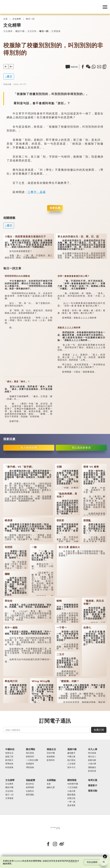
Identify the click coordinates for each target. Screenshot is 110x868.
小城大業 (71, 791)
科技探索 (9, 767)
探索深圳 (30, 757)
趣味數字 (71, 753)
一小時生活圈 (32, 760)
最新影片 (93, 785)
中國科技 (10, 749)
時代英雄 (92, 753)
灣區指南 (30, 767)
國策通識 (71, 795)
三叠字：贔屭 (37, 192)
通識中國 (72, 749)
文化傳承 (8, 31)
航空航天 (9, 760)
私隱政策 (73, 861)
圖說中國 (20, 31)
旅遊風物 (51, 757)
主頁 (5, 19)
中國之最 (71, 757)
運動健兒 (92, 767)
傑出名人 (92, 757)
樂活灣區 (31, 749)
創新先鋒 (92, 760)
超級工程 (9, 757)
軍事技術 (9, 764)
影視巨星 (92, 771)
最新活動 (93, 791)
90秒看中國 (73, 784)
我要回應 (55, 208)
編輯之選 (51, 787)
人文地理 (71, 764)
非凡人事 (93, 749)
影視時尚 (51, 760)
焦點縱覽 (31, 780)
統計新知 (71, 760)
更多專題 (71, 805)
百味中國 (51, 753)
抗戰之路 (71, 798)
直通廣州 (30, 764)
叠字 (10, 76)
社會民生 (30, 791)
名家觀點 (51, 780)
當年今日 (71, 767)
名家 (49, 784)
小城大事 (92, 764)
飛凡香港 (30, 753)
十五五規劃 (72, 787)
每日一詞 (30, 19)
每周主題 (93, 780)
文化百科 (32, 31)
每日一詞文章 (12, 268)
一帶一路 (71, 802)
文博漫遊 (56, 31)
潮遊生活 (51, 749)
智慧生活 (9, 753)
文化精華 (17, 19)
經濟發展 (30, 787)
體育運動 (30, 795)
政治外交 (30, 784)
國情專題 (72, 780)
